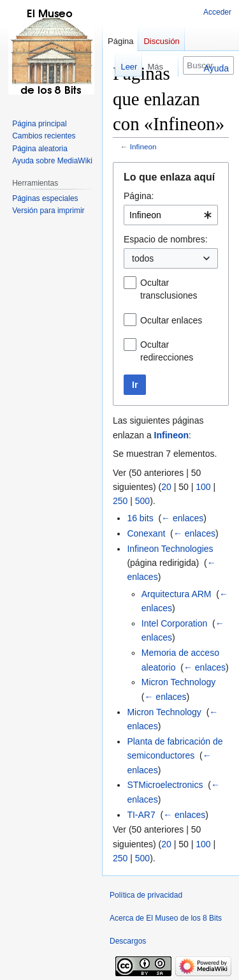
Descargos (128, 941)
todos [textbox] (143, 258)
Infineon (143, 146)
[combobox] (171, 215)
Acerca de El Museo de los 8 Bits (166, 918)
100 (203, 487)
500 (142, 501)
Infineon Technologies (170, 549)
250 (120, 501)
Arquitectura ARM (177, 594)
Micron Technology (178, 682)
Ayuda (216, 68)
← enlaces (182, 518)
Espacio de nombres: (166, 239)
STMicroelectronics (165, 785)
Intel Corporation (175, 623)
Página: (139, 196)
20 (166, 487)
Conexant (146, 533)
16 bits (140, 518)
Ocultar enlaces (171, 320)
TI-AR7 (141, 815)
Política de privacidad (146, 895)
